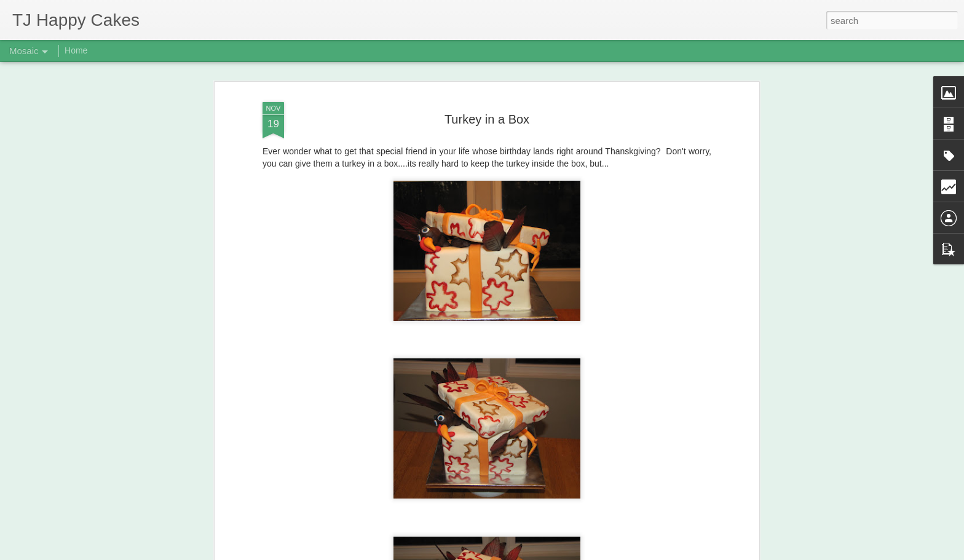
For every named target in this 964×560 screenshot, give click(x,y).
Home (76, 50)
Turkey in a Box (487, 93)
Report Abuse (557, 553)
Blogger (520, 553)
